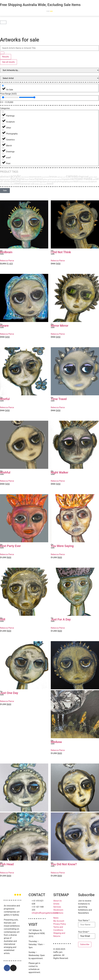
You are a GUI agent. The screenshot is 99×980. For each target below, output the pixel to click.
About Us (57, 901)
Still (3, 619)
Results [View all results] (6, 57)
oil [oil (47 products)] (97, 179)
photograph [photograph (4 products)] (52, 182)
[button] (49, 16)
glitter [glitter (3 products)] (45, 179)
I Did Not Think (61, 252)
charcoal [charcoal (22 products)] (83, 177)
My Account (59, 921)
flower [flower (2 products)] (27, 179)
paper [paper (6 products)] (44, 182)
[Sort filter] (49, 70)
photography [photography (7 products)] (63, 182)
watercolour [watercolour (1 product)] (43, 184)
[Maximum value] (27, 97)
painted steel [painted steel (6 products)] (26, 182)
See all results (8, 62)
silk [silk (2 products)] (1, 184)
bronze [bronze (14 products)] (53, 177)
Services (57, 907)
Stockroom (58, 910)
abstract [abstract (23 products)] (5, 177)
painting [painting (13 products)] (37, 181)
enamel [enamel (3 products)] (7, 179)
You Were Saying (62, 546)
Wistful (5, 399)
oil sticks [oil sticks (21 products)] (5, 181)
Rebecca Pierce (7, 261)
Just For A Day (61, 619)
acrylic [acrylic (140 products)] (16, 176)
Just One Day (9, 693)
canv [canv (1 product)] (64, 177)
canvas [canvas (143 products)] (72, 176)
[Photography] (3, 130)
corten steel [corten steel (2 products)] (93, 177)
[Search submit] (2, 53)
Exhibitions (58, 913)
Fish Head (7, 864)
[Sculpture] (3, 118)
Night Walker (59, 472)
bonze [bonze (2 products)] (43, 177)
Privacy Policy (60, 924)
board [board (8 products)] (38, 177)
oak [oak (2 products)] (94, 179)
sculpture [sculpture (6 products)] (93, 182)
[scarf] (3, 153)
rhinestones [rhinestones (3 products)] (83, 182)
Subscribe (85, 944)
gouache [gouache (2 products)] (58, 179)
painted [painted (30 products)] (16, 181)
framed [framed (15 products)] (39, 179)
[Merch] (3, 142)
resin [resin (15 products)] (76, 181)
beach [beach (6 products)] (32, 177)
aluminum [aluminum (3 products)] (25, 177)
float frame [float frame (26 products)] (17, 179)
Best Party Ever (10, 546)
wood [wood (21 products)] (50, 184)
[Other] (3, 124)
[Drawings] (3, 148)
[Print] (3, 159)
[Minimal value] (10, 97)
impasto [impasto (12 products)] (66, 179)
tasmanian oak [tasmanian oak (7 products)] (27, 184)
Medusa (56, 742)
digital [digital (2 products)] (2, 179)
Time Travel (59, 399)
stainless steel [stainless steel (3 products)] (8, 184)
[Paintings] (3, 112)
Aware (4, 326)
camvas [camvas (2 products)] (60, 177)
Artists (56, 904)
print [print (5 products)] (71, 182)
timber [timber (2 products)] (37, 184)
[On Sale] (3, 86)
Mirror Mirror (60, 326)
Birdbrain (7, 252)
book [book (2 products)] (47, 177)
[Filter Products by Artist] (49, 78)
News (56, 918)
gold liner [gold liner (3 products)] (51, 179)
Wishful (5, 472)
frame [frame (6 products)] (32, 179)
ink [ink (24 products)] (72, 179)
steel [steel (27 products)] (17, 184)
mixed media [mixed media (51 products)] (83, 179)
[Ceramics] (3, 136)
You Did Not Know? (64, 864)
